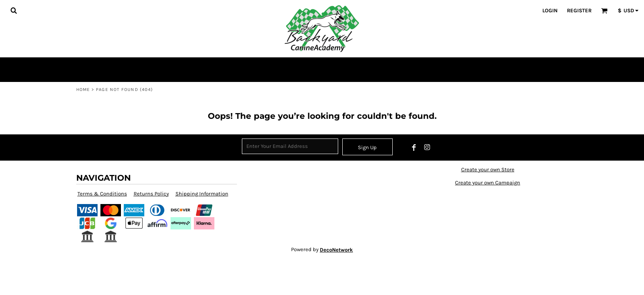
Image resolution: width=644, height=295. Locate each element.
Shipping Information (202, 194)
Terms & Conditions (102, 194)
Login (550, 10)
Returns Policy (151, 194)
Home (83, 90)
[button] (14, 10)
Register (579, 10)
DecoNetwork (336, 250)
